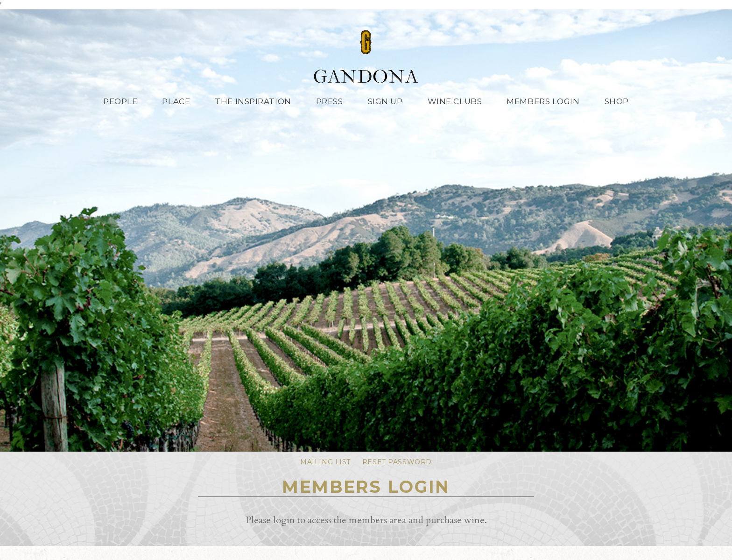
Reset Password (397, 462)
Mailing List (325, 462)
